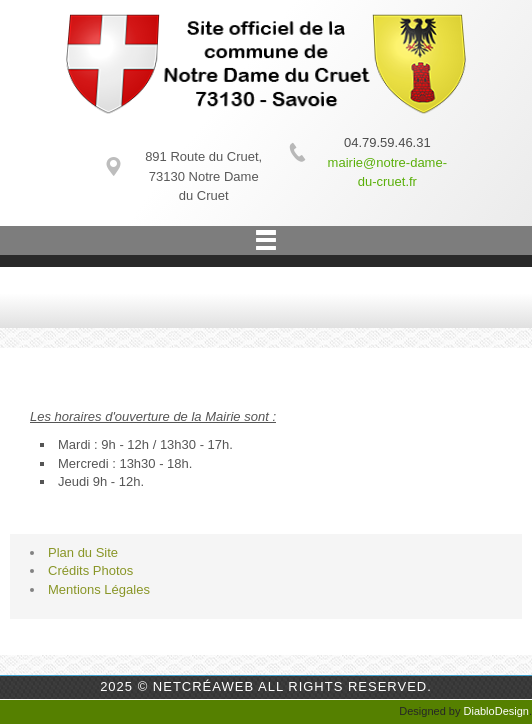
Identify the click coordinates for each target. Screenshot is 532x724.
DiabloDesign (496, 711)
